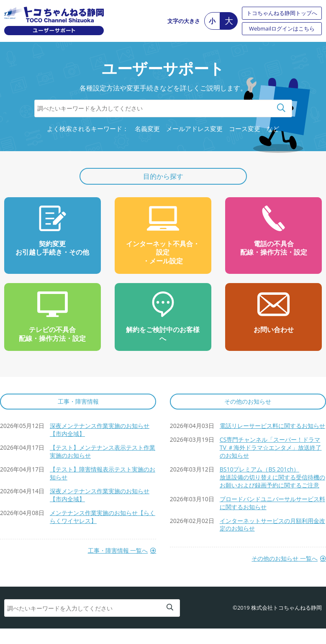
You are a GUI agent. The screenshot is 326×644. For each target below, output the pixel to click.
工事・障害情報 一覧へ (118, 551)
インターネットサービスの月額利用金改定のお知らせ (272, 525)
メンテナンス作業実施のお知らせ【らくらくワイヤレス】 (103, 517)
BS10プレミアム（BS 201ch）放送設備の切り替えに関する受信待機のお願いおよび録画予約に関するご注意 (272, 477)
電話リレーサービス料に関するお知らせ (272, 426)
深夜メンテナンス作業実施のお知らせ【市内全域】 (100, 430)
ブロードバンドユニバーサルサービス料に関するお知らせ (272, 503)
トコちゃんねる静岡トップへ (282, 13)
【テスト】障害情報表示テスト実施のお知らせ (103, 473)
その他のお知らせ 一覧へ (285, 559)
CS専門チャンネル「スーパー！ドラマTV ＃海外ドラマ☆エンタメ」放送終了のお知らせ (271, 447)
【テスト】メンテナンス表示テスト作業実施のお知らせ (103, 451)
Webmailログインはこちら (282, 28)
